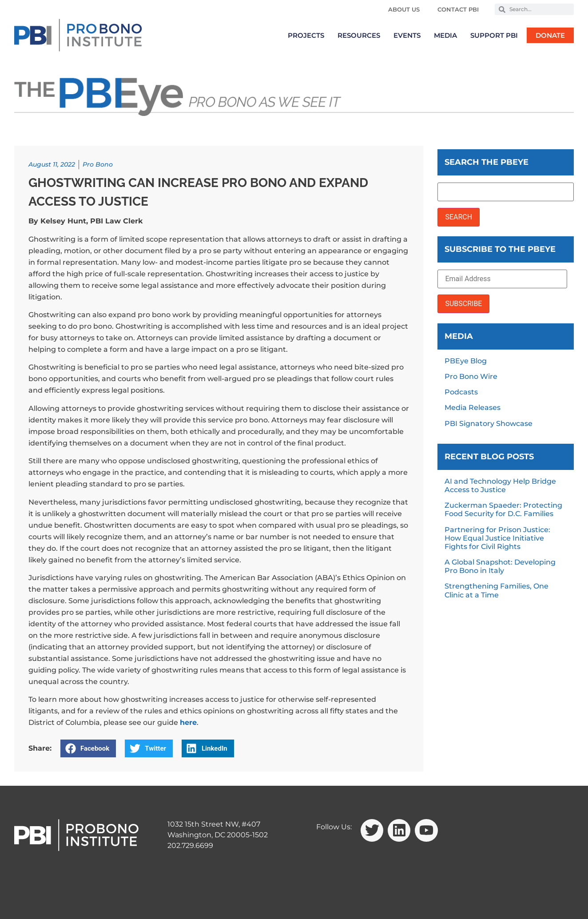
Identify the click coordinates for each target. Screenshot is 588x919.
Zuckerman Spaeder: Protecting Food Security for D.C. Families (503, 509)
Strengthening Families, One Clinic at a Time (497, 590)
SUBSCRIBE (463, 304)
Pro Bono (98, 164)
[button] (88, 748)
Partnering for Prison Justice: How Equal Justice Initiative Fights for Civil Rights (497, 538)
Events (407, 35)
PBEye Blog (466, 361)
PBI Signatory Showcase (489, 424)
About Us (404, 9)
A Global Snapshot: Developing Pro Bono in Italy (500, 566)
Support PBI (494, 35)
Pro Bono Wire (471, 376)
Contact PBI (458, 9)
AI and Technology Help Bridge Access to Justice (500, 485)
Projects (306, 35)
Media (445, 35)
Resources (359, 35)
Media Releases (473, 408)
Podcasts (461, 392)
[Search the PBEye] (506, 192)
